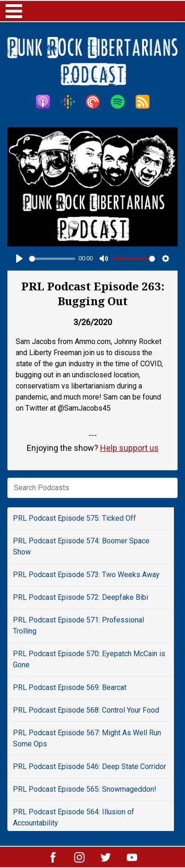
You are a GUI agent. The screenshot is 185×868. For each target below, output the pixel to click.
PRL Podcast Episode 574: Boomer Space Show (81, 546)
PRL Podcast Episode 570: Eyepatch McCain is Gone (89, 659)
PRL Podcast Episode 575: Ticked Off (75, 518)
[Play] (19, 259)
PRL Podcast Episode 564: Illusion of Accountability (74, 817)
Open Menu (14, 11)
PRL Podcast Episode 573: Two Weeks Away (86, 575)
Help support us (129, 448)
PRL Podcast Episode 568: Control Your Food (86, 710)
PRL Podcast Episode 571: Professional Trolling (78, 625)
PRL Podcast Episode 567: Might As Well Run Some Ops (87, 738)
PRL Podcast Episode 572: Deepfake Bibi (81, 597)
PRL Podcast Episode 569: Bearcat (70, 687)
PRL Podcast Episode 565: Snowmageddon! (85, 789)
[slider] (52, 259)
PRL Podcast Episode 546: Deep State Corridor (90, 766)
